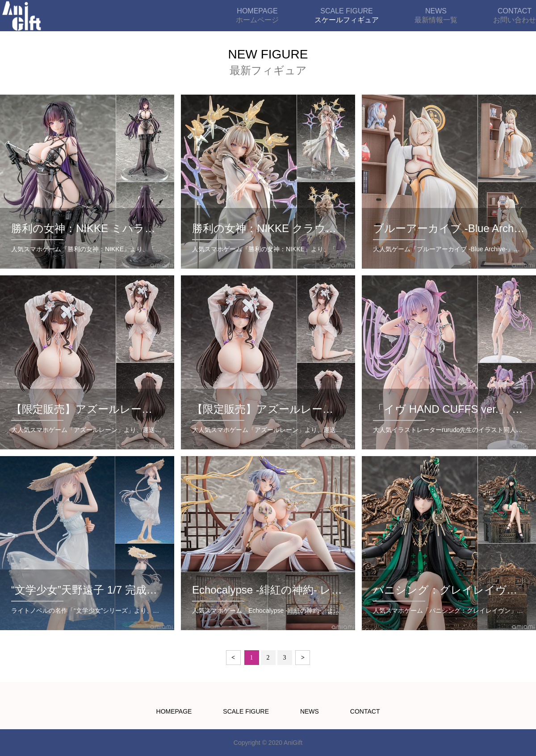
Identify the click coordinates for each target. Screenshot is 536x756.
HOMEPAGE (174, 711)
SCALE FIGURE (246, 711)
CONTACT (365, 711)
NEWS (310, 711)
